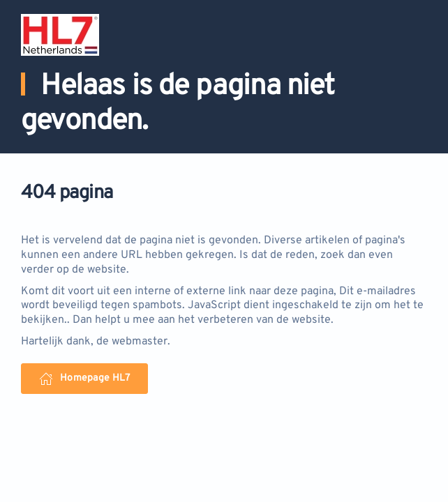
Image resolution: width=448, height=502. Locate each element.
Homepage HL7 (84, 379)
